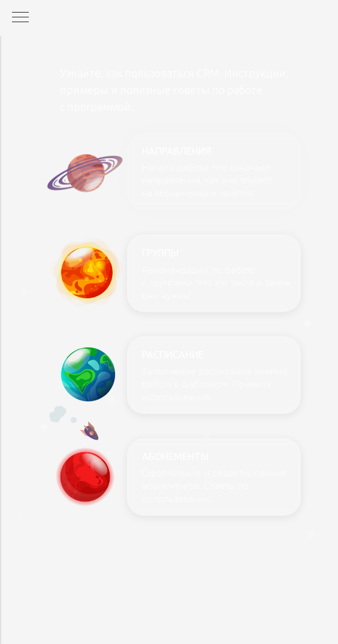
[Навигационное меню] (20, 18)
